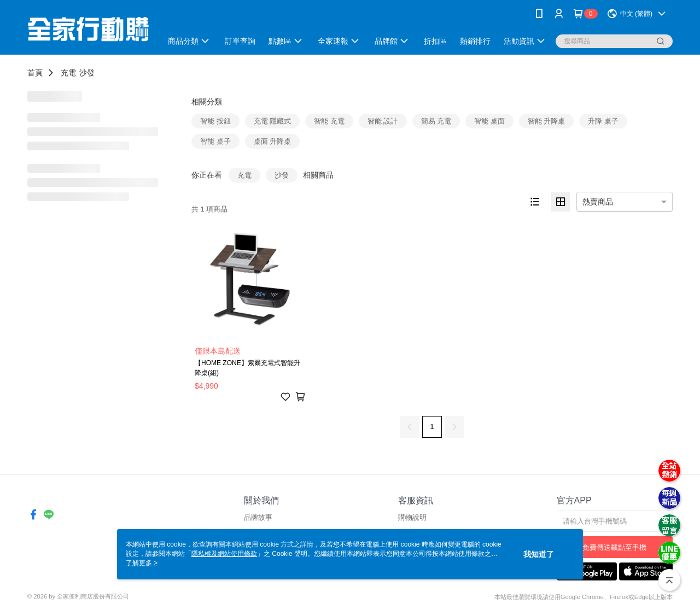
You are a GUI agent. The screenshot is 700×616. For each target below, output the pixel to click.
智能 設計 (383, 121)
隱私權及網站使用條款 (224, 554)
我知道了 (539, 554)
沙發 (87, 73)
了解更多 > (142, 563)
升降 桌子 (603, 121)
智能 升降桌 (547, 121)
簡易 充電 (436, 121)
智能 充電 (329, 121)
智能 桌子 (215, 141)
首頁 (35, 73)
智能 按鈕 (215, 121)
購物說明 (412, 517)
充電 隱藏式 (273, 121)
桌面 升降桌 (273, 141)
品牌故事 (258, 517)
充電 (68, 73)
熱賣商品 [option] (598, 202)
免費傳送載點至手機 (614, 547)
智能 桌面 (489, 121)
